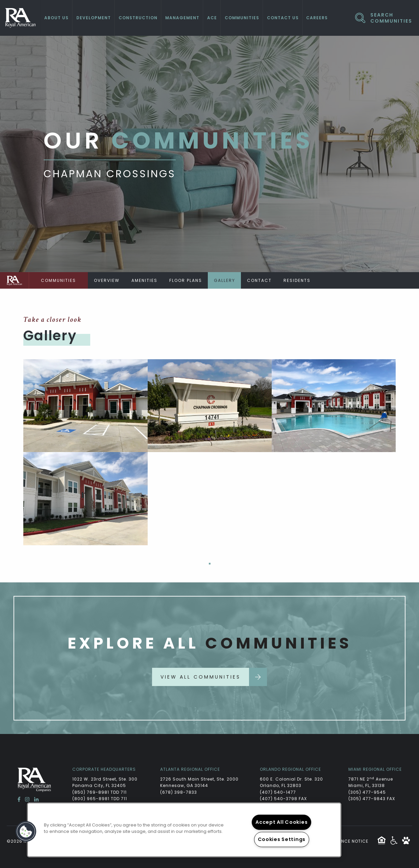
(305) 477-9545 (367, 792)
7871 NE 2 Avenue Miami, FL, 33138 (371, 782)
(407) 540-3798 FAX (283, 799)
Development (94, 18)
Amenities (144, 280)
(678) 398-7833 (179, 792)
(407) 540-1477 (278, 792)
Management (182, 18)
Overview (107, 280)
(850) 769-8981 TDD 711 (100, 792)
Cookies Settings (282, 839)
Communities (242, 18)
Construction (138, 18)
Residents (297, 280)
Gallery (225, 280)
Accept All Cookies (281, 822)
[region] (184, 830)
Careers (317, 18)
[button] (26, 832)
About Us (56, 18)
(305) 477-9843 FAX (372, 799)
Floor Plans (186, 280)
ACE (212, 18)
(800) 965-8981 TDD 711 (100, 799)
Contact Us (283, 18)
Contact (259, 280)
